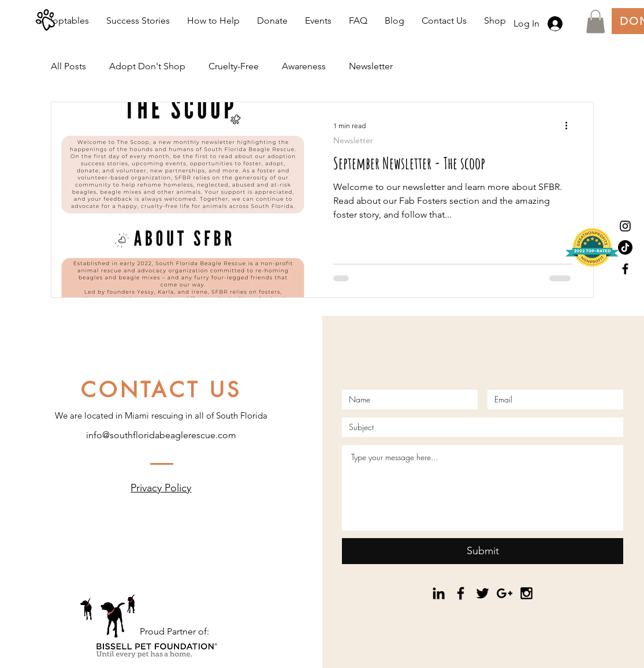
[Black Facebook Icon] (625, 269)
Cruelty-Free (234, 66)
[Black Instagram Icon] (625, 226)
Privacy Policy (161, 488)
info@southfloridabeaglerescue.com (161, 435)
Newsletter (371, 66)
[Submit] (483, 551)
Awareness (304, 66)
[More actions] (571, 126)
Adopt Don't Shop (147, 66)
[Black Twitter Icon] (483, 593)
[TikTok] (625, 247)
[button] (595, 22)
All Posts (68, 66)
